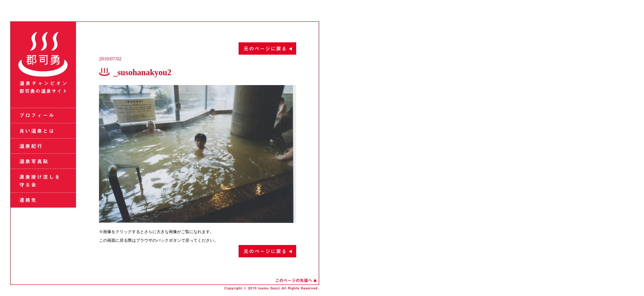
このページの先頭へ (296, 280)
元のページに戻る (198, 49)
